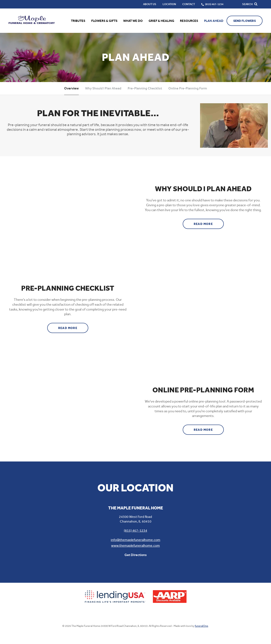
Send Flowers (245, 21)
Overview (71, 88)
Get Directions (136, 555)
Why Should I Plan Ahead (103, 88)
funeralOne (201, 626)
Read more (209, 222)
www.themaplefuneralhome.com (135, 546)
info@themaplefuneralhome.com (135, 540)
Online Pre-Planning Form (188, 88)
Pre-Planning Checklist (145, 88)
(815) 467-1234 (135, 530)
